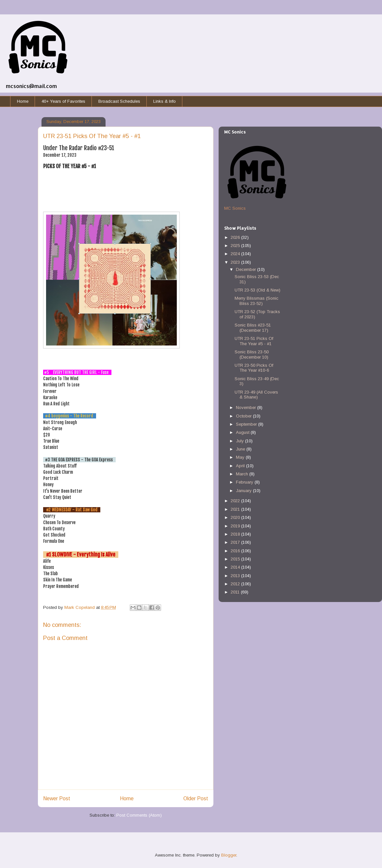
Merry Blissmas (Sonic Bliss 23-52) (257, 301)
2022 (236, 501)
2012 (236, 584)
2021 (236, 509)
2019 (236, 526)
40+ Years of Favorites (63, 101)
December (247, 269)
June (241, 449)
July (241, 441)
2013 (236, 576)
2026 (236, 237)
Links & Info (165, 101)
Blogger (229, 855)
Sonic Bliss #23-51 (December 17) (253, 328)
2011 (236, 592)
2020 (236, 517)
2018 (236, 534)
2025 (236, 246)
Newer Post (57, 798)
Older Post (196, 798)
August (243, 432)
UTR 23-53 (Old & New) (257, 290)
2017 (236, 542)
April (241, 466)
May (241, 457)
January (244, 491)
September (247, 424)
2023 (236, 262)
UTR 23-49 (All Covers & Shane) (256, 395)
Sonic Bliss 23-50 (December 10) (252, 354)
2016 (236, 551)
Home (23, 101)
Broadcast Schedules (119, 101)
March (243, 474)
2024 (236, 254)
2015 (236, 559)
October (244, 416)
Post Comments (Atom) (139, 815)
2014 (236, 567)
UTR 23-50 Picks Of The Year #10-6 (254, 368)
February (245, 482)
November (247, 407)
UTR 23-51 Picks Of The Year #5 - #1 (254, 341)
